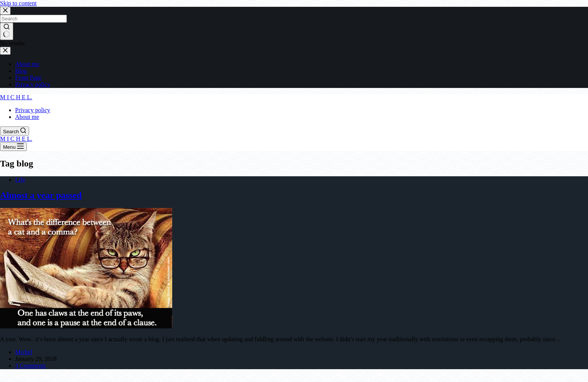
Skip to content (18, 3)
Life (20, 179)
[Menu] (13, 147)
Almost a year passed (41, 195)
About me (27, 117)
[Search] (15, 131)
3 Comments (30, 366)
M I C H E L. (16, 97)
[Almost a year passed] (86, 326)
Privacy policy (33, 110)
